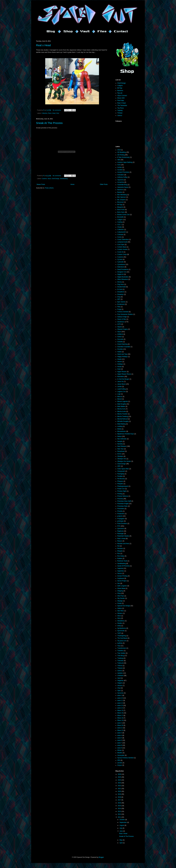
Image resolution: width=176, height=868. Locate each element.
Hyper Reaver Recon (124, 374)
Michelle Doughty (123, 421)
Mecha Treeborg (123, 416)
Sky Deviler (121, 598)
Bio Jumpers (121, 200)
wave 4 (120, 735)
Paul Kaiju (121, 100)
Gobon (120, 337)
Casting (120, 222)
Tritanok (120, 668)
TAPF (119, 633)
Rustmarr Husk (122, 561)
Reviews (120, 548)
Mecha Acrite (122, 411)
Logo (119, 394)
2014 (120, 808)
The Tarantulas (122, 105)
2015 (120, 806)
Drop (119, 297)
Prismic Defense (123, 496)
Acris (119, 165)
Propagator (121, 519)
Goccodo (120, 339)
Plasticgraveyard (123, 486)
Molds (119, 429)
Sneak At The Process (49, 123)
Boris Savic (121, 212)
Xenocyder (121, 755)
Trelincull (120, 663)
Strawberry (121, 621)
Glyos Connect (122, 96)
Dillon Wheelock (123, 279)
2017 (120, 800)
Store (119, 616)
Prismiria (120, 499)
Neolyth (120, 441)
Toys (119, 646)
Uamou (120, 115)
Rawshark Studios (123, 536)
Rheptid (120, 551)
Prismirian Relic (122, 506)
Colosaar (120, 235)
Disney (120, 282)
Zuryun (120, 765)
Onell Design (55, 179)
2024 (120, 780)
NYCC (119, 454)
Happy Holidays (122, 357)
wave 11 (120, 700)
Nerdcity (120, 444)
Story (119, 618)
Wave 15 (120, 710)
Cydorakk (120, 262)
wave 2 (120, 723)
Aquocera (120, 180)
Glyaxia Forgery (123, 329)
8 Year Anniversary (123, 157)
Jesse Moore (122, 384)
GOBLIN (120, 334)
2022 (120, 786)
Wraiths (120, 753)
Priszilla (120, 511)
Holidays (120, 364)
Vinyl (58, 113)
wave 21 (120, 728)
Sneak (119, 603)
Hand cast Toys (122, 354)
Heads (119, 359)
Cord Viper (121, 245)
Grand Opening (122, 344)
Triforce (120, 666)
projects (120, 516)
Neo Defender (122, 439)
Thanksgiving (122, 636)
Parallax (120, 476)
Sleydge (120, 601)
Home (72, 184)
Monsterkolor (122, 431)
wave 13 (120, 705)
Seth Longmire (122, 586)
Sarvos (120, 573)
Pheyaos (120, 481)
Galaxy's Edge (122, 317)
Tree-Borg (121, 656)
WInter (119, 750)
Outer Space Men (123, 469)
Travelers (120, 651)
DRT (119, 299)
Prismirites (121, 509)
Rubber (120, 558)
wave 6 (120, 740)
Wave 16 (120, 713)
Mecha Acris (121, 409)
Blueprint (120, 207)
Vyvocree (120, 693)
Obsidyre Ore (122, 459)
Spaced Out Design (124, 606)
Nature (120, 436)
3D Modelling (122, 152)
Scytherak (121, 578)
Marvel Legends (123, 401)
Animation (121, 175)
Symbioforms (122, 628)
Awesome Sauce (123, 187)
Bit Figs (120, 88)
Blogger (101, 857)
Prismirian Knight (123, 504)
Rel (118, 546)
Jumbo (120, 387)
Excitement (121, 304)
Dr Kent (120, 289)
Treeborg (120, 658)
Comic (119, 237)
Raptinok (120, 531)
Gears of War (122, 319)
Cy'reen (120, 259)
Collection (45, 113)
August (122, 825)
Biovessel (120, 202)
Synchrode (121, 631)
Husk (119, 369)
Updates (120, 673)
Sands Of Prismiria (123, 566)
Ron (119, 553)
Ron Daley (121, 556)
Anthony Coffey (122, 177)
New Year (120, 449)
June (121, 831)
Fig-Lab (120, 93)
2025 (120, 777)
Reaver (120, 541)
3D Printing (121, 155)
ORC (119, 466)
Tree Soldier (121, 653)
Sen (119, 583)
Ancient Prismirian (123, 172)
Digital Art (120, 274)
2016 (120, 803)
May (121, 840)
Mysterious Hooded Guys (126, 434)
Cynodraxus (121, 264)
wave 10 (120, 698)
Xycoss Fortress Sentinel (125, 758)
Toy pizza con (122, 641)
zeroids (120, 763)
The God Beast (122, 638)
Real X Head (121, 103)
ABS (119, 160)
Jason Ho (120, 382)
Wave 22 (120, 730)
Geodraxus (121, 322)
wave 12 (120, 703)
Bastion (120, 192)
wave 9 (120, 748)
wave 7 (120, 743)
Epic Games (121, 302)
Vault (119, 678)
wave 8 (120, 745)
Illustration (121, 377)
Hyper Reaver (122, 372)
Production (121, 514)
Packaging (121, 474)
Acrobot (120, 170)
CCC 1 (120, 225)
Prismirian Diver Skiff (124, 501)
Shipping (120, 591)
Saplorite (120, 568)
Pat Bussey (121, 479)
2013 (120, 811)
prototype (120, 521)
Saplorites (121, 571)
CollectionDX (122, 232)
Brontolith (120, 217)
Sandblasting (64, 179)
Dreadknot (121, 292)
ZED (119, 760)
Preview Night (122, 491)
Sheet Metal (121, 588)
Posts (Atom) (49, 188)
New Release (122, 446)
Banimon (120, 91)
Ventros (120, 686)
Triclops (120, 113)
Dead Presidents (123, 269)
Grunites (120, 349)
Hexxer (120, 362)
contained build (122, 242)
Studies (120, 623)
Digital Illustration (123, 277)
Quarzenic (121, 529)
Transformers (122, 648)
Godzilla (120, 342)
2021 (120, 789)
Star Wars (121, 611)
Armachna (121, 182)
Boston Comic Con (123, 215)
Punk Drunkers (122, 524)
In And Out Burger (123, 379)
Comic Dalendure (123, 240)
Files (119, 307)
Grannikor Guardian (124, 347)
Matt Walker (121, 406)
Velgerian (120, 681)
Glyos (49, 179)
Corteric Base (122, 247)
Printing (120, 494)
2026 (120, 774)
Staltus (120, 608)
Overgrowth (121, 471)
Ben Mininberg (122, 195)
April (121, 843)
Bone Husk (121, 210)
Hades (119, 352)
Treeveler (120, 661)
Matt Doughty (122, 404)
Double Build (121, 287)
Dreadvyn (120, 294)
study (119, 626)
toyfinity (120, 643)
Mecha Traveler (122, 414)
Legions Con (121, 392)
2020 (120, 791)
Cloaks (120, 227)
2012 (120, 814)
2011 (120, 817)
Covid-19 (120, 252)
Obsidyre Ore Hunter (124, 461)
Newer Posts (41, 184)
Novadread (121, 451)
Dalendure (121, 267)
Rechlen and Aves (123, 544)
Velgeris (120, 683)
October (122, 820)
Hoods (119, 367)
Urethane (120, 676)
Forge (119, 309)
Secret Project (122, 581)
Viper (119, 691)
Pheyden (120, 484)
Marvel (120, 399)
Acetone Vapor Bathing (125, 162)
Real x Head (43, 45)
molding (120, 426)
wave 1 (120, 695)
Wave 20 (120, 725)
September (123, 822)
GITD (119, 324)
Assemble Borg (122, 185)
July (121, 828)
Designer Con (122, 272)
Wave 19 (120, 720)
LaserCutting (121, 389)
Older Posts (104, 184)
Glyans (120, 327)
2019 (119, 150)
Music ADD (121, 98)
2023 (120, 783)
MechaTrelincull (122, 419)
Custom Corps (122, 254)
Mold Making (121, 424)
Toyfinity (120, 110)
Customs (44, 179)
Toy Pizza (120, 108)
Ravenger (121, 534)
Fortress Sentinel (123, 312)
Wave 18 (120, 718)
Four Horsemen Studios (125, 314)
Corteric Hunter (122, 249)
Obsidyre (120, 456)
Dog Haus (121, 284)
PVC (119, 526)
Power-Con (121, 489)
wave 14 (120, 708)
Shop (119, 593)
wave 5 (120, 738)
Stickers (120, 613)
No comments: (57, 110)
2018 (120, 797)
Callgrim (120, 86)
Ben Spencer (122, 197)
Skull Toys (121, 596)
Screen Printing (122, 576)
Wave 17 (120, 715)
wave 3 (120, 733)
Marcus (120, 397)
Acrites (120, 167)
